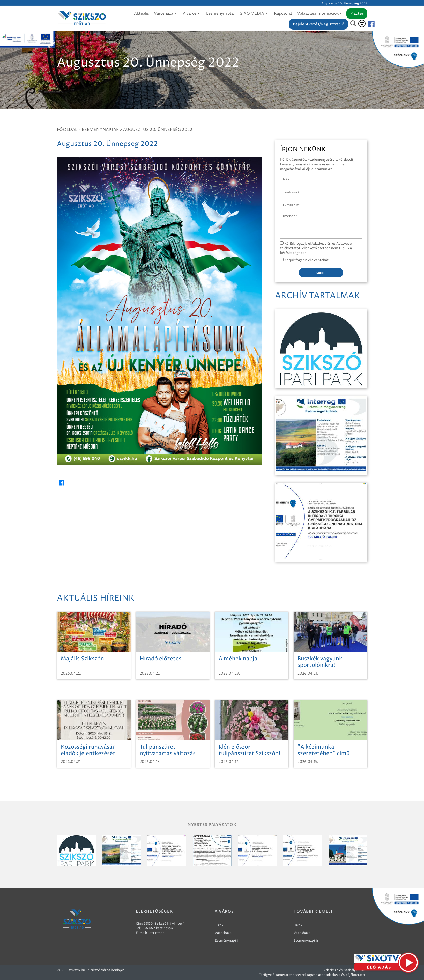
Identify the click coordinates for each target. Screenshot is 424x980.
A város (192, 14)
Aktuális (142, 14)
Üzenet (286, 215)
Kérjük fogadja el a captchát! (305, 260)
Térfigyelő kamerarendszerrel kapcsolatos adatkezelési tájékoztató (312, 975)
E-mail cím (289, 202)
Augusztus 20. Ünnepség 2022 (158, 130)
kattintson (156, 933)
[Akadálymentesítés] (362, 24)
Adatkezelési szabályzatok (344, 970)
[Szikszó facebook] (367, 24)
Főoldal (67, 130)
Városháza (166, 14)
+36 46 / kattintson (157, 928)
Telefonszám (290, 189)
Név (284, 177)
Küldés (321, 273)
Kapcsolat (283, 14)
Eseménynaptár (221, 14)
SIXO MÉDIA (255, 14)
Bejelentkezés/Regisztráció (318, 24)
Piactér (357, 14)
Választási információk (320, 14)
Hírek (219, 925)
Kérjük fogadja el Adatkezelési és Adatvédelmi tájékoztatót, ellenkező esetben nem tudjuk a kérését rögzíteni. (318, 248)
